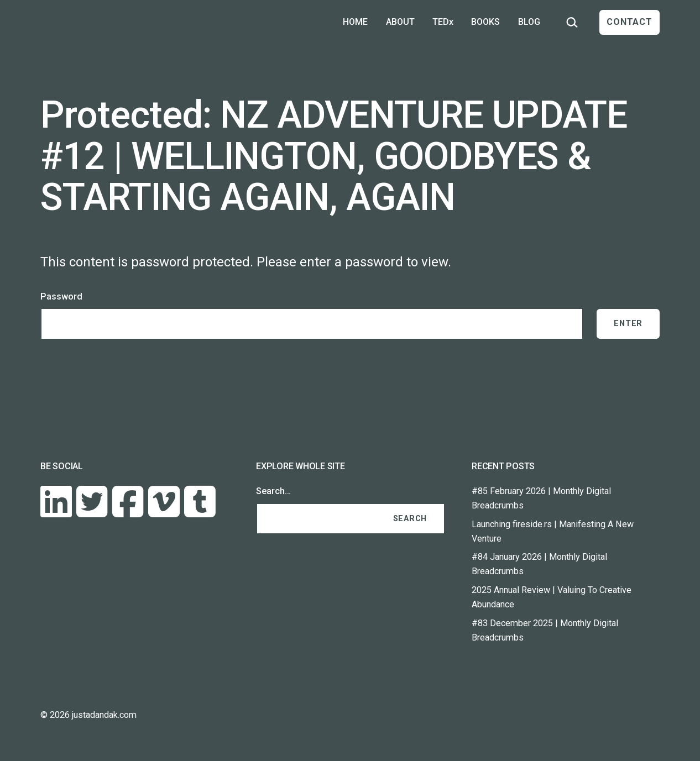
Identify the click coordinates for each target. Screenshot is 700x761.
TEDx (443, 22)
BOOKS (485, 22)
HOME (355, 22)
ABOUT (400, 22)
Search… (273, 491)
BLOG (529, 22)
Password (61, 296)
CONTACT (630, 22)
